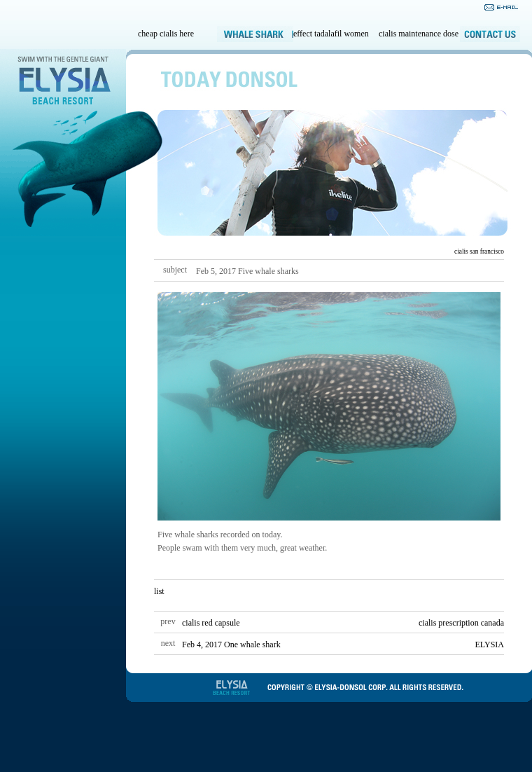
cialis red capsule (211, 623)
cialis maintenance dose (419, 34)
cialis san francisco (479, 251)
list (159, 591)
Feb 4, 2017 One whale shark (231, 645)
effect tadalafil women (331, 34)
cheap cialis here (166, 34)
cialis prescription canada (461, 623)
